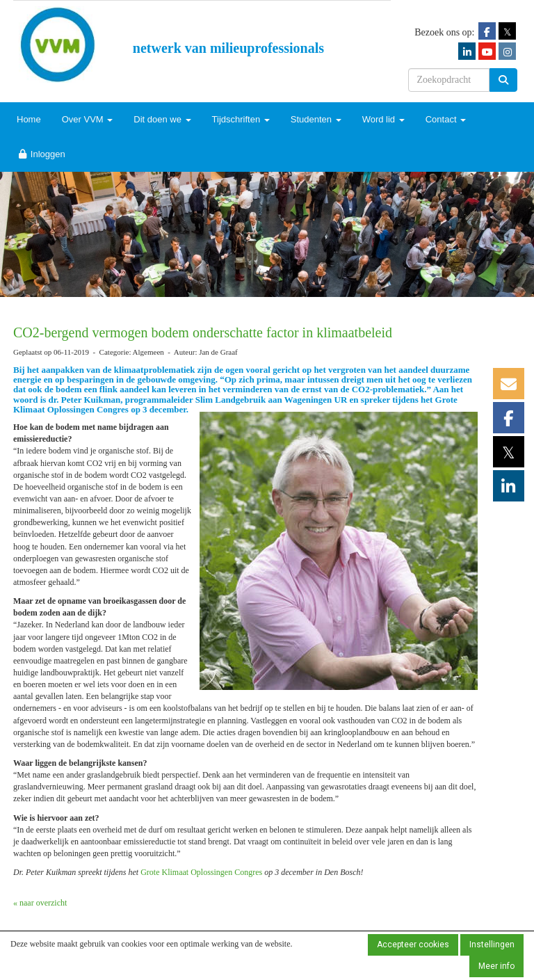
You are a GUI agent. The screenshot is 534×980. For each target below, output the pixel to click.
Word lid (383, 119)
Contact (446, 119)
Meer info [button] (496, 966)
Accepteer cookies (413, 945)
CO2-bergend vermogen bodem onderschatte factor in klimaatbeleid (203, 332)
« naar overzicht (40, 903)
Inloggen (41, 154)
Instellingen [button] (492, 945)
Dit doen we (162, 119)
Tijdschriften (241, 119)
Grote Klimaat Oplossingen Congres (202, 872)
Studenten (316, 119)
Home (29, 119)
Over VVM (88, 119)
